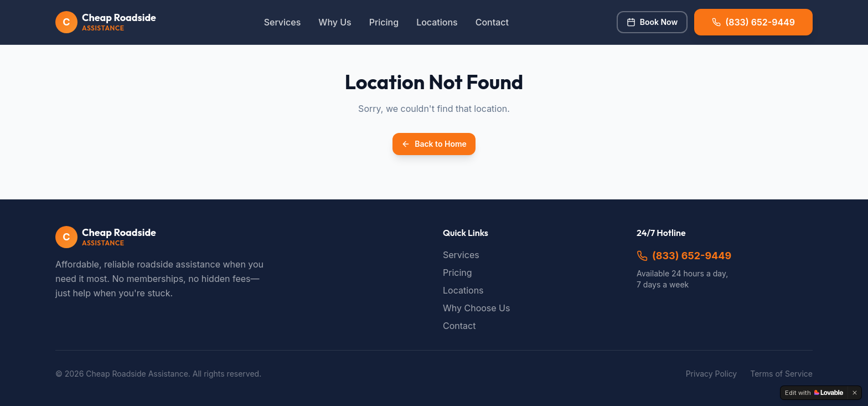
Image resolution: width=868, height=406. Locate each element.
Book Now (652, 22)
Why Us (335, 22)
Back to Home (434, 144)
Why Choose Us (476, 308)
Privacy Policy (712, 374)
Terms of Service (781, 374)
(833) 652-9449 (684, 256)
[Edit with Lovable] (814, 393)
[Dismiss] (855, 393)
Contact (492, 22)
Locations (437, 22)
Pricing (384, 22)
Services (283, 22)
